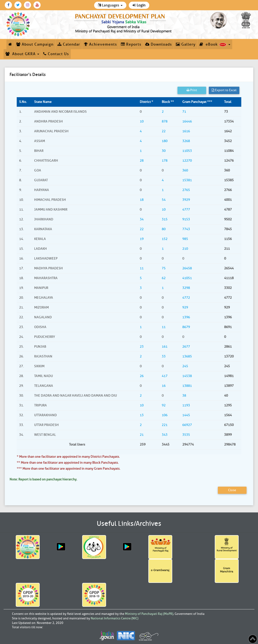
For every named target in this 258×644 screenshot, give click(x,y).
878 (165, 121)
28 (142, 161)
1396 (186, 317)
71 (184, 112)
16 (164, 386)
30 (164, 151)
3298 (186, 288)
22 (164, 131)
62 (164, 278)
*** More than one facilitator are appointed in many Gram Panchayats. (68, 469)
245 (185, 366)
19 (142, 239)
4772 (186, 298)
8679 (186, 327)
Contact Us (56, 54)
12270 (187, 161)
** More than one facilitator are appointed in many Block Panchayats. (68, 463)
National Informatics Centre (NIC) (115, 618)
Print (192, 90)
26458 (187, 268)
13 (142, 415)
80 (164, 229)
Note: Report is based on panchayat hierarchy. (43, 479)
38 (184, 396)
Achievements (100, 44)
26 (142, 376)
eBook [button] (215, 44)
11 (142, 268)
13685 (187, 356)
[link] (124, 23)
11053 (187, 151)
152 (165, 239)
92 (164, 405)
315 (165, 219)
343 (165, 435)
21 (142, 435)
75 (164, 268)
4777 (186, 210)
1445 (186, 415)
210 (185, 249)
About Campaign (35, 44)
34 (142, 219)
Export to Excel (224, 90)
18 (142, 200)
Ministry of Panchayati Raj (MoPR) (149, 614)
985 (185, 239)
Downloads (159, 44)
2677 (186, 347)
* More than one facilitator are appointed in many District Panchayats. (68, 457)
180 (165, 141)
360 (185, 170)
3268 (186, 141)
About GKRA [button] (22, 54)
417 (165, 376)
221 (165, 425)
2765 (186, 190)
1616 (186, 131)
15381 (187, 180)
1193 (186, 405)
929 (185, 307)
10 (142, 121)
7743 (186, 229)
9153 (186, 219)
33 (164, 356)
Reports (131, 44)
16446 (187, 121)
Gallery (186, 44)
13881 (187, 386)
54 (164, 200)
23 (142, 347)
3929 (186, 200)
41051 (187, 278)
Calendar (69, 44)
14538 (187, 376)
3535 (186, 435)
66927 (187, 425)
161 (165, 347)
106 (165, 415)
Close (232, 490)
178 (165, 161)
